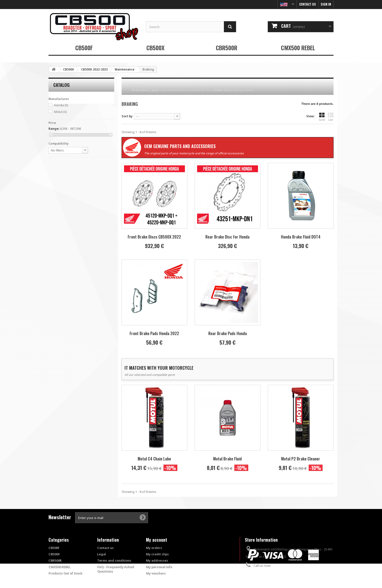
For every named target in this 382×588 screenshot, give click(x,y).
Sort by (127, 116)
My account (157, 540)
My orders (154, 548)
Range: (54, 129)
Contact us (308, 4)
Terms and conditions (114, 560)
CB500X (155, 48)
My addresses (157, 560)
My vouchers (156, 573)
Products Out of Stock (65, 573)
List (331, 117)
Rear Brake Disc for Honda (227, 237)
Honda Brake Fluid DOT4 (301, 237)
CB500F (84, 48)
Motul (60, 112)
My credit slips (157, 554)
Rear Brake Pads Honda (228, 333)
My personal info (159, 567)
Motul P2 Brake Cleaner (301, 459)
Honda (61, 105)
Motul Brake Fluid (227, 459)
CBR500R (227, 48)
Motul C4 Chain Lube (154, 459)
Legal (102, 554)
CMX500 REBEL (298, 48)
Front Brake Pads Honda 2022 (154, 333)
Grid (322, 117)
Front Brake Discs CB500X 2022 (154, 237)
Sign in (326, 4)
